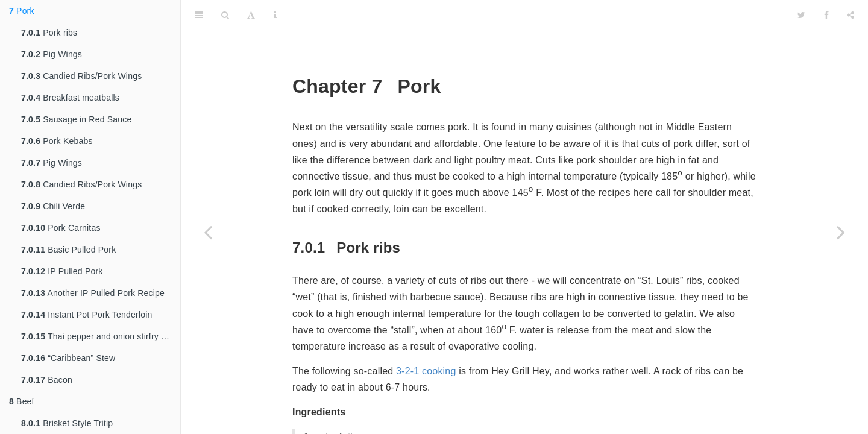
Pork (22, 11)
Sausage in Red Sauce (76, 119)
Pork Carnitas (61, 228)
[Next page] (841, 232)
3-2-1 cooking (426, 371)
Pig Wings (52, 54)
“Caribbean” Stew (68, 358)
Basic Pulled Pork (68, 250)
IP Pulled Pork (62, 271)
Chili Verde (53, 206)
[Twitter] (801, 15)
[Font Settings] (251, 15)
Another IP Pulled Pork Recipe (93, 293)
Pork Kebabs (57, 141)
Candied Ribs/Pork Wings (81, 76)
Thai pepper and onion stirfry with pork (101, 336)
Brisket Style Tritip (67, 423)
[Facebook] (826, 15)
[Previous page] (208, 232)
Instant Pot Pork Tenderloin (86, 315)
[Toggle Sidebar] (199, 15)
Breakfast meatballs (70, 98)
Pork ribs (49, 33)
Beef (22, 401)
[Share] (851, 15)
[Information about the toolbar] (275, 15)
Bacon (47, 380)
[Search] (225, 15)
